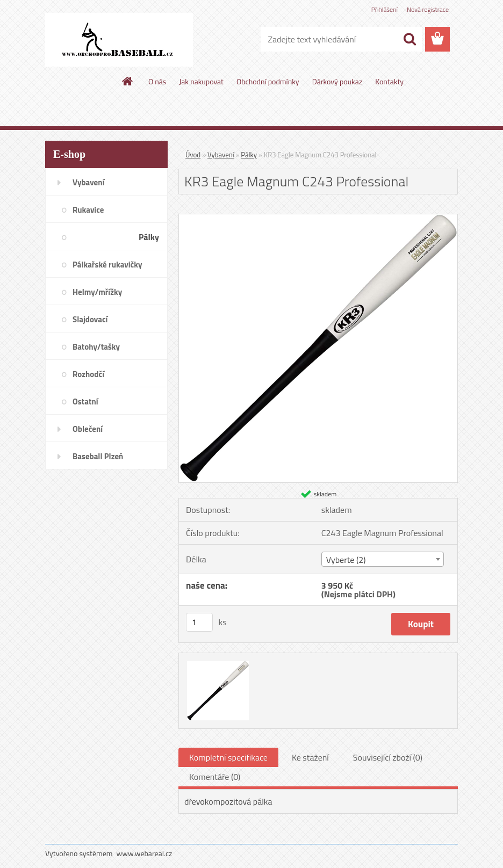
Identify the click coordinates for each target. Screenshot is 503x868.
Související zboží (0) (388, 757)
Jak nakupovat (201, 81)
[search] (409, 39)
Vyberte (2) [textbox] (346, 560)
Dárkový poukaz (337, 81)
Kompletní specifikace (228, 757)
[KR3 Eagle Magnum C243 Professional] (318, 219)
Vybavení (221, 155)
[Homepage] (128, 81)
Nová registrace (428, 9)
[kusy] (199, 622)
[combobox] (383, 559)
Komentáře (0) (215, 777)
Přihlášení (385, 9)
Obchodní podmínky (268, 81)
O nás (157, 81)
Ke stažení (310, 757)
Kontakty (389, 81)
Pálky (249, 155)
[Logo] (119, 40)
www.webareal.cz (145, 853)
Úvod (193, 155)
